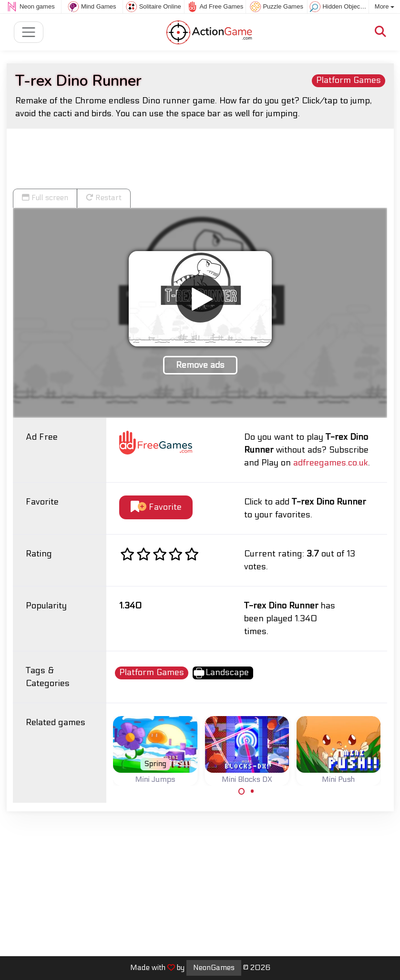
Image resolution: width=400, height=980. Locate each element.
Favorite (156, 507)
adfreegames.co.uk (331, 463)
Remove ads (200, 365)
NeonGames (214, 968)
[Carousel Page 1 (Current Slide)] (242, 791)
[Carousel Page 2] (252, 791)
